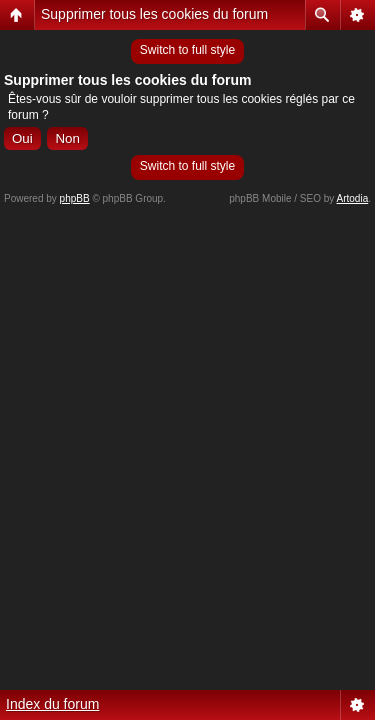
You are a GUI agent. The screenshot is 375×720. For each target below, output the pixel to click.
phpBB (75, 198)
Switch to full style (187, 50)
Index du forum (52, 704)
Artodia (353, 198)
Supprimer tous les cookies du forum (154, 14)
